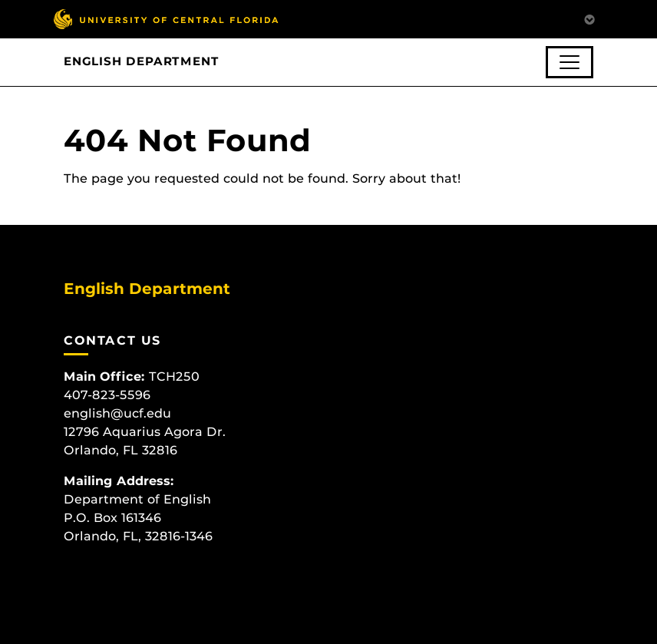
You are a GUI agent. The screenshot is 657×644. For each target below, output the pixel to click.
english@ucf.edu (117, 413)
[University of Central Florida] (166, 19)
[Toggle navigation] (570, 62)
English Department (141, 61)
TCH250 (174, 376)
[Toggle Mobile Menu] (589, 18)
